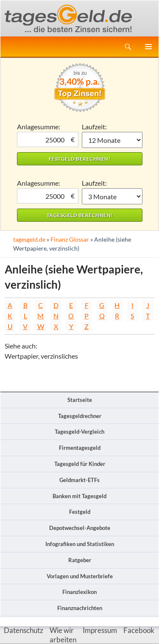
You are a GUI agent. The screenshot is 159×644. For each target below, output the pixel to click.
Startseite (80, 400)
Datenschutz (24, 630)
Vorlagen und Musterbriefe (80, 576)
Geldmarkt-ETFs (79, 480)
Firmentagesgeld (80, 448)
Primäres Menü (148, 47)
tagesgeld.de (29, 239)
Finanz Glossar (70, 239)
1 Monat (112, 140)
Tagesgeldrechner (80, 416)
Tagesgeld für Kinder (80, 464)
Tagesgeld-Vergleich (79, 432)
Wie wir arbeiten (63, 635)
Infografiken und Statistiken (80, 544)
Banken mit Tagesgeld (79, 496)
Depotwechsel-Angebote (80, 528)
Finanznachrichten (80, 608)
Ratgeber (80, 560)
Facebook (139, 630)
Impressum (100, 630)
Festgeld (80, 512)
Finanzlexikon (79, 592)
